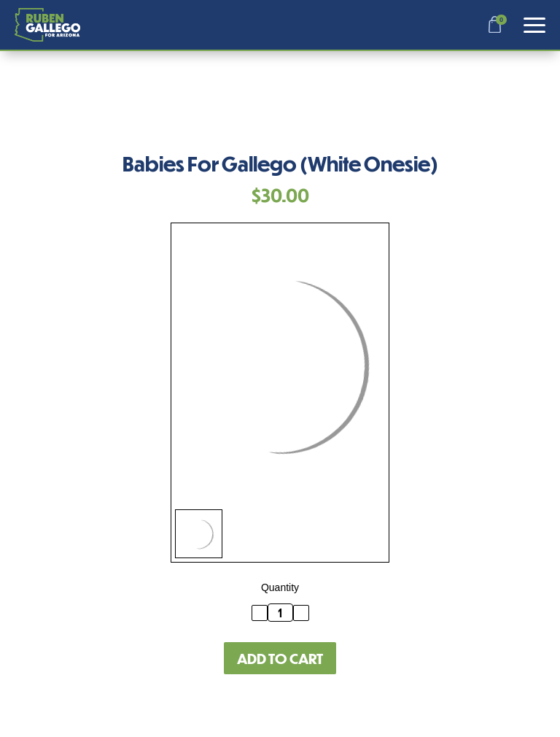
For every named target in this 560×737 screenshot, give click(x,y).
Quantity (280, 587)
